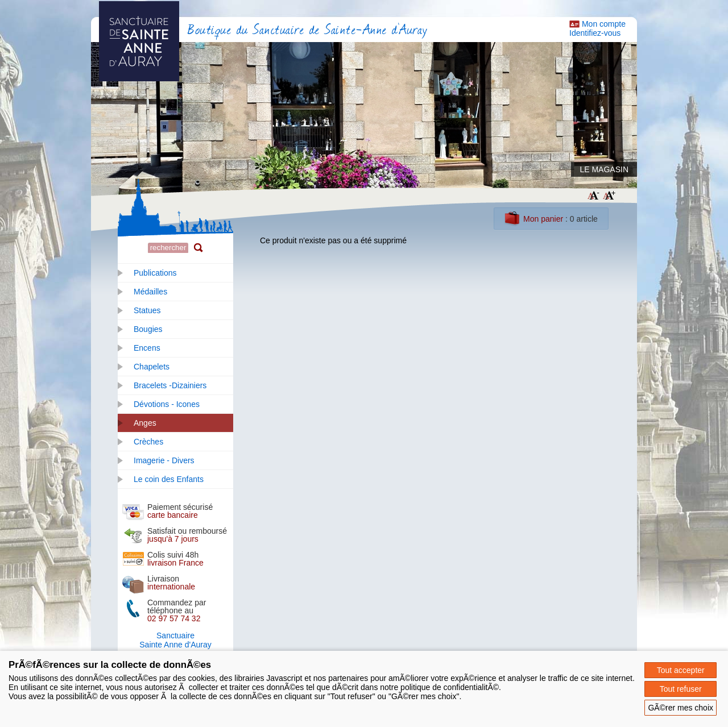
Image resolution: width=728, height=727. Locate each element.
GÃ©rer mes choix (681, 708)
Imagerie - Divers (164, 460)
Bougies (148, 329)
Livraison (171, 583)
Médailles (150, 292)
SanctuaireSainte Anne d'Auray (175, 640)
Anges (145, 423)
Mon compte (604, 24)
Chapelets (152, 367)
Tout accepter (681, 670)
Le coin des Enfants (169, 479)
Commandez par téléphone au (177, 610)
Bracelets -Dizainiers (170, 385)
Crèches (148, 442)
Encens (147, 348)
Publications (155, 273)
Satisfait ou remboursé (187, 535)
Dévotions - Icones (167, 404)
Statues (147, 310)
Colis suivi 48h (175, 559)
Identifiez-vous (595, 33)
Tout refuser (681, 689)
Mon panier (543, 219)
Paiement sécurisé (180, 511)
